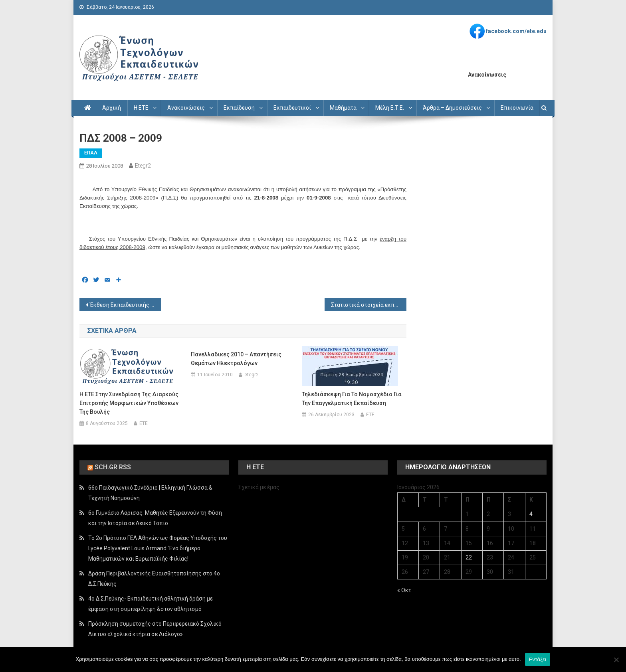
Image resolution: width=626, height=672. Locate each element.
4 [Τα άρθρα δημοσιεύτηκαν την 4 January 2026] (531, 514)
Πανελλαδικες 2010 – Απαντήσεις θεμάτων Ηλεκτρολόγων (236, 359)
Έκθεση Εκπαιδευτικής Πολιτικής (126, 305)
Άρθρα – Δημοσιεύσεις (452, 108)
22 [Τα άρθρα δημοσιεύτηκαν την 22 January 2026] (469, 557)
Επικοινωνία (517, 108)
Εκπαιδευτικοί (292, 108)
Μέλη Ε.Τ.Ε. (390, 108)
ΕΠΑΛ (91, 153)
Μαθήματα (343, 108)
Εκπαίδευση (239, 108)
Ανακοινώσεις (186, 108)
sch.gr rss (113, 467)
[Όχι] (616, 660)
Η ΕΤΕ (141, 108)
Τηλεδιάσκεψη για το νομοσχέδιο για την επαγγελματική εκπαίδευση (352, 399)
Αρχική (112, 108)
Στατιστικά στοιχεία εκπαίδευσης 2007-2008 (369, 305)
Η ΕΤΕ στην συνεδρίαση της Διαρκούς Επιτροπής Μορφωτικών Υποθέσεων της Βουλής (129, 403)
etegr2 (143, 166)
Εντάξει (538, 659)
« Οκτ (404, 590)
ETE (144, 423)
